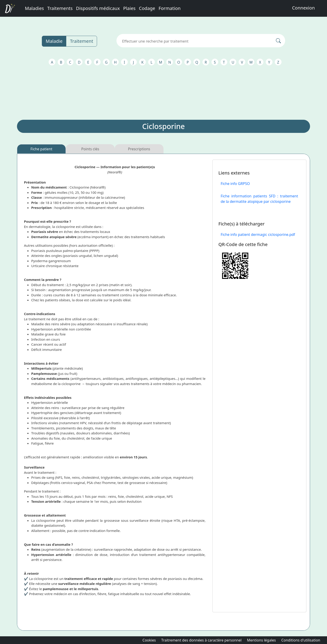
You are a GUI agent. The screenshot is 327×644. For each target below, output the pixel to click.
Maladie (54, 41)
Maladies (34, 8)
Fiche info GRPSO (235, 184)
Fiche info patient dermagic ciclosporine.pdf (258, 235)
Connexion (303, 8)
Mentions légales (261, 640)
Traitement (81, 41)
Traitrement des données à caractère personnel (201, 640)
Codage (147, 8)
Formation (170, 8)
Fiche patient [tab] (41, 149)
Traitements (60, 8)
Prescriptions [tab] (139, 149)
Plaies (129, 8)
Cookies (149, 640)
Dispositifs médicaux (98, 8)
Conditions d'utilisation (301, 640)
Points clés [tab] (90, 149)
